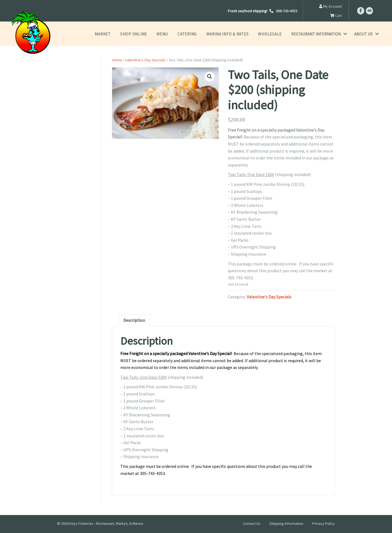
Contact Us (252, 523)
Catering (194, 34)
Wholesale (271, 34)
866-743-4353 (287, 11)
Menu (170, 34)
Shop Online (143, 34)
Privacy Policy (324, 523)
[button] (210, 77)
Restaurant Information (316, 34)
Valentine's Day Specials (145, 60)
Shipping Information (286, 523)
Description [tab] (134, 320)
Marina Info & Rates (231, 34)
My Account (330, 6)
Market (114, 34)
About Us (363, 34)
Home (117, 60)
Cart (336, 16)
